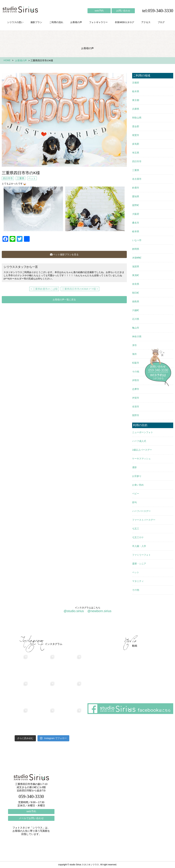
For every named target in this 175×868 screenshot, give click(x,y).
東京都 (136, 100)
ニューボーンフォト (143, 432)
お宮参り (137, 476)
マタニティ (138, 581)
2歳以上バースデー (142, 450)
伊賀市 (136, 398)
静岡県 (136, 249)
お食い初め (138, 485)
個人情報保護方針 (159, 626)
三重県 (21, 178)
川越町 (136, 310)
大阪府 (136, 214)
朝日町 (136, 293)
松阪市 (136, 363)
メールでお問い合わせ (31, 818)
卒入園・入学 (139, 546)
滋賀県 (136, 266)
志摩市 (136, 389)
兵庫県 (136, 109)
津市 (134, 345)
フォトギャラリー (98, 22)
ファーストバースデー (144, 520)
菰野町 (136, 205)
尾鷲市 (136, 135)
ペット (32, 178)
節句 (134, 502)
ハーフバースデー (141, 511)
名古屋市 (137, 179)
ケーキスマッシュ (141, 459)
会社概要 (114, 626)
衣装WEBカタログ (124, 22)
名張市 (136, 407)
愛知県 (136, 196)
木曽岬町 (137, 258)
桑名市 (136, 223)
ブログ (161, 22)
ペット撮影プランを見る (64, 255)
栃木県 (136, 91)
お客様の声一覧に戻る (64, 300)
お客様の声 (76, 22)
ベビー (136, 494)
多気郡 (136, 144)
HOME (7, 60)
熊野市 (136, 415)
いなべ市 (137, 240)
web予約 (99, 11)
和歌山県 (137, 118)
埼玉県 (136, 153)
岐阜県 (136, 231)
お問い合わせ (123, 11)
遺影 (134, 467)
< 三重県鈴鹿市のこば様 (44, 289)
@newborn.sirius (99, 611)
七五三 (136, 529)
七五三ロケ (138, 537)
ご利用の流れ (56, 22)
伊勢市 (136, 380)
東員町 (136, 275)
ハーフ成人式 (139, 441)
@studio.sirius (74, 611)
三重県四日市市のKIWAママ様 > (80, 289)
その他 (136, 372)
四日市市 (8, 178)
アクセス (146, 22)
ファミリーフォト (141, 555)
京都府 (136, 83)
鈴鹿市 (136, 188)
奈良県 (136, 284)
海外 (134, 354)
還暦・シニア (139, 564)
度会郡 (136, 126)
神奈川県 (137, 337)
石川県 (136, 319)
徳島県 (136, 302)
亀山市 (136, 328)
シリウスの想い (15, 22)
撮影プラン (36, 22)
